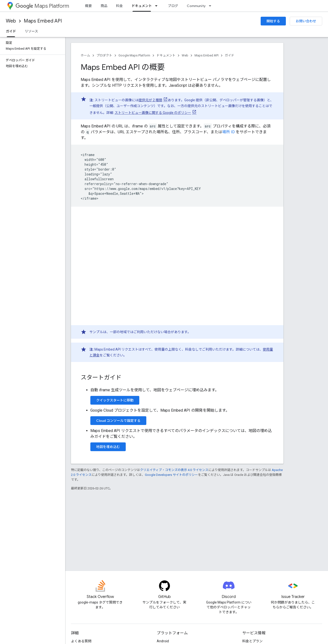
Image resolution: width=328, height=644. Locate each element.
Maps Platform (42, 6)
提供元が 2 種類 (150, 100)
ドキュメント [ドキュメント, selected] (142, 6)
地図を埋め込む (108, 447)
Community (196, 6)
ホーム (85, 55)
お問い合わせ (306, 21)
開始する (273, 21)
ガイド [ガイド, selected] (11, 31)
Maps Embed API (43, 21)
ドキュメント (166, 55)
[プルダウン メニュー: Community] (211, 6)
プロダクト (104, 55)
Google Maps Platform (134, 55)
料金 (119, 6)
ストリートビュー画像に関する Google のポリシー (153, 113)
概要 (88, 6)
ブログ (173, 6)
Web (11, 21)
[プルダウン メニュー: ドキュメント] (158, 6)
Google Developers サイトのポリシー (171, 475)
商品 (104, 6)
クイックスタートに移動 (115, 400)
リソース (31, 31)
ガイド (230, 55)
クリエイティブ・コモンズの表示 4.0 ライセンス (174, 470)
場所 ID (228, 132)
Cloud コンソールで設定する (118, 421)
